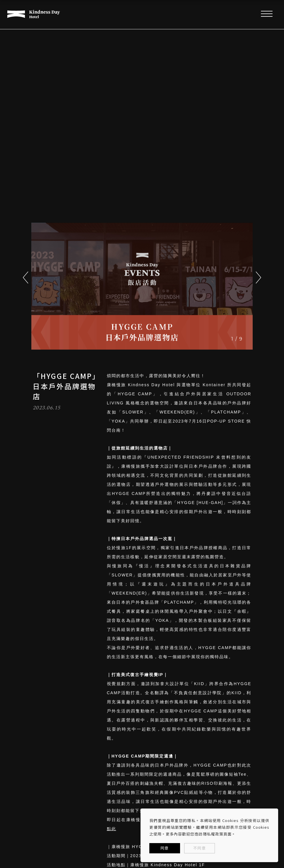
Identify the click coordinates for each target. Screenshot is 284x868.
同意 (165, 848)
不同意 (199, 848)
